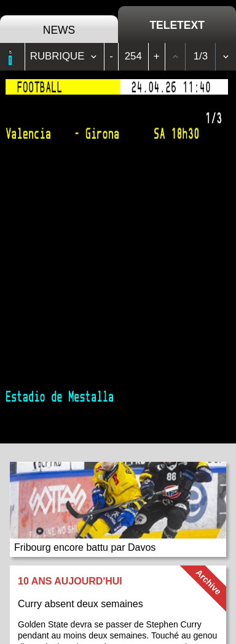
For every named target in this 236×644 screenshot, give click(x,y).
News (59, 30)
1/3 (201, 56)
